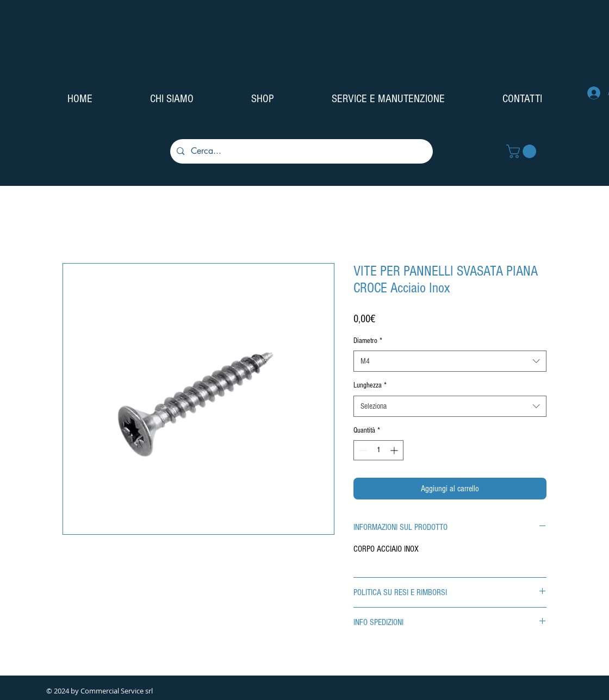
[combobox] (450, 361)
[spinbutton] (378, 450)
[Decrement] (362, 450)
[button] (523, 151)
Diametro (368, 341)
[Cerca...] (300, 151)
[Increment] (395, 450)
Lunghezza (370, 385)
